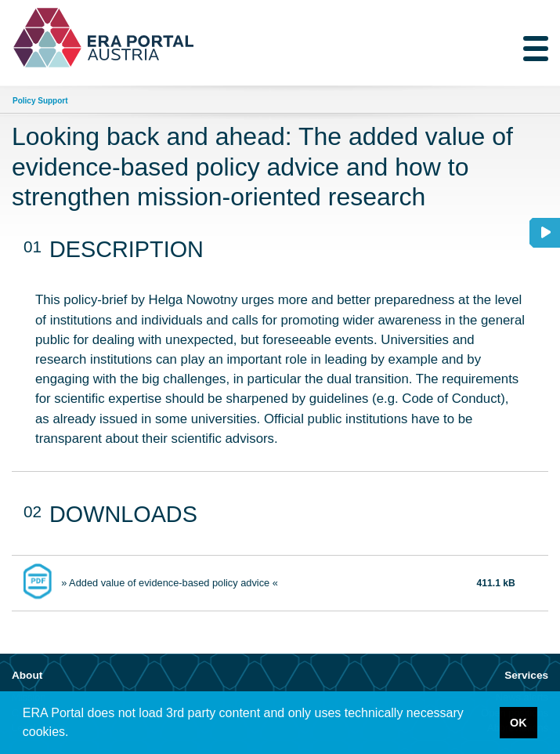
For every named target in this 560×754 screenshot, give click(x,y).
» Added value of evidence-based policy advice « (170, 583)
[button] (74, 734)
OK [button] (518, 723)
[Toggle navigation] (536, 49)
